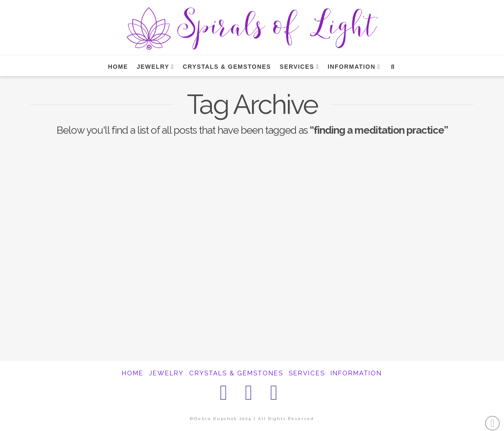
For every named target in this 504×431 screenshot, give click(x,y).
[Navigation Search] (392, 66)
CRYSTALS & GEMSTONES (236, 373)
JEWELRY (166, 373)
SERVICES (307, 373)
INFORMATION (356, 373)
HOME (133, 373)
